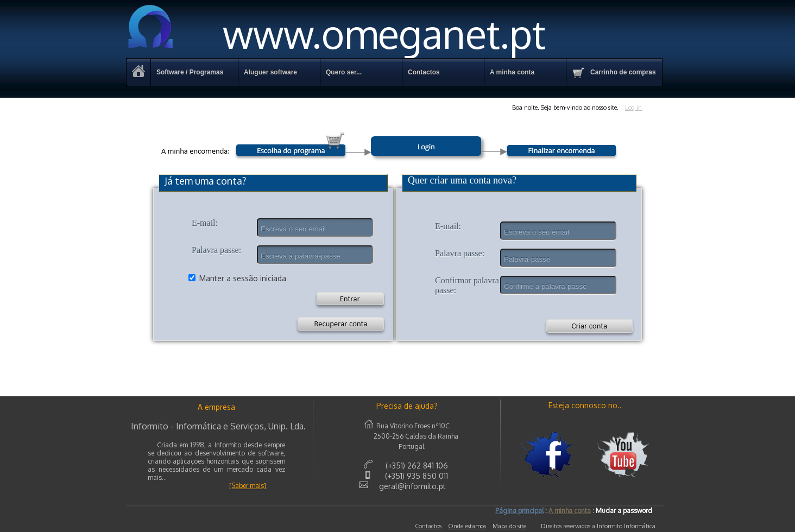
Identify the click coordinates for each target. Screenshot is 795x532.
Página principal (519, 511)
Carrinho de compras (614, 73)
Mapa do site (509, 526)
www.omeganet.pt (336, 33)
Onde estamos (467, 526)
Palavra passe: (216, 250)
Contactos (428, 526)
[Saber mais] (248, 486)
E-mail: (205, 223)
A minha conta (512, 72)
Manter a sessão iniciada (243, 278)
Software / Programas (190, 72)
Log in (633, 107)
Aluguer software (270, 72)
